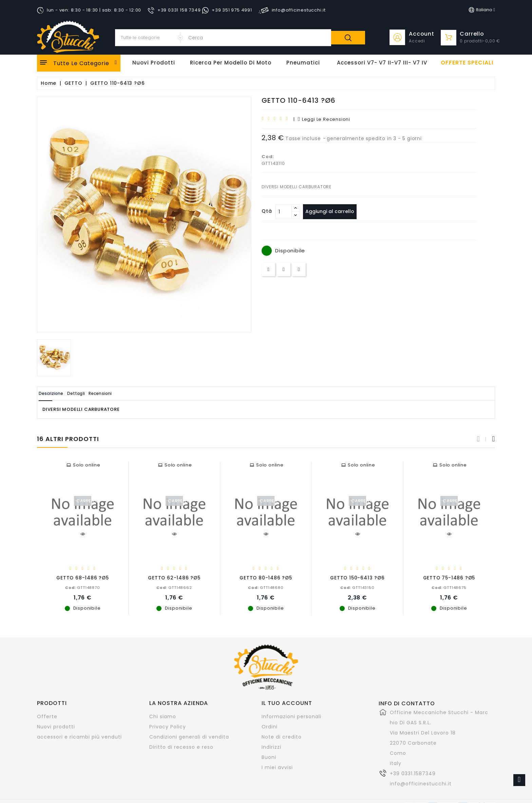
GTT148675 (449, 587)
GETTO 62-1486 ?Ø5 (174, 578)
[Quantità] (284, 212)
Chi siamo (163, 716)
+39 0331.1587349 (413, 773)
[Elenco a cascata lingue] (482, 10)
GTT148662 (174, 587)
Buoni (269, 757)
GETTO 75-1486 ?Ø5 (449, 578)
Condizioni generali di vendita (189, 737)
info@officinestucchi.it (421, 783)
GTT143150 (357, 587)
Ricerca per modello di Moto (231, 63)
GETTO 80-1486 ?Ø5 (266, 578)
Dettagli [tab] (92, 393)
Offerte (47, 716)
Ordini (270, 726)
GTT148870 (82, 587)
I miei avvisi (277, 767)
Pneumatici (303, 63)
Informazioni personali (291, 716)
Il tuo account (287, 703)
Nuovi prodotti (56, 726)
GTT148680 (266, 587)
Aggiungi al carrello (333, 211)
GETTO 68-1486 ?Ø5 (83, 578)
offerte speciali (467, 63)
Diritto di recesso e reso (181, 747)
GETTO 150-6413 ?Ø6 (357, 578)
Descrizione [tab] (57, 393)
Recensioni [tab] (127, 393)
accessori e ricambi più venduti (79, 737)
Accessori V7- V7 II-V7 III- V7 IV (382, 63)
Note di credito (282, 737)
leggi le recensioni (324, 119)
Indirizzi (271, 747)
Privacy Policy (168, 726)
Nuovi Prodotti (154, 63)
